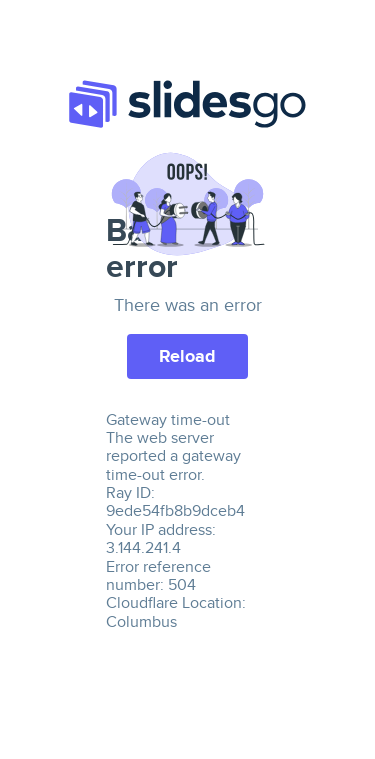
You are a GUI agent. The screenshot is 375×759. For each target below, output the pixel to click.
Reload (187, 356)
